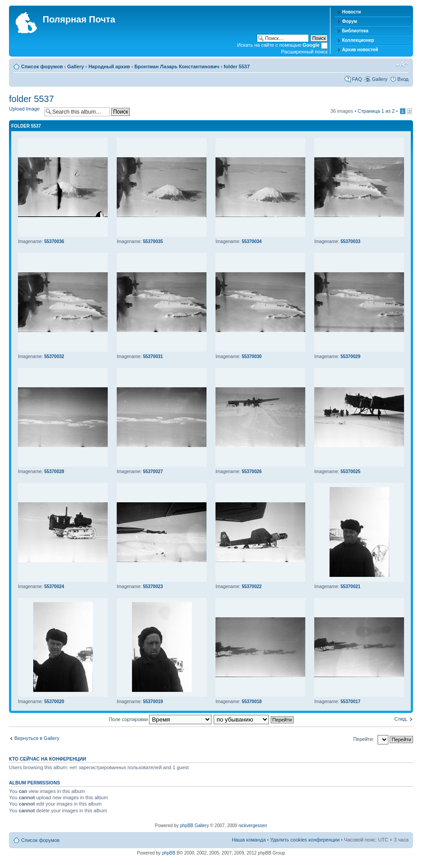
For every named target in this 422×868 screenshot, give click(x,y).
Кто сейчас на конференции (48, 759)
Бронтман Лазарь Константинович (177, 66)
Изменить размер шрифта (402, 65)
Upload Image (24, 109)
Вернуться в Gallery (37, 738)
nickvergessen (253, 826)
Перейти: (364, 739)
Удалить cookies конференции (305, 840)
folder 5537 (237, 66)
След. (401, 719)
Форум (349, 21)
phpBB (169, 853)
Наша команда (248, 840)
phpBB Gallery (194, 826)
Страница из (376, 111)
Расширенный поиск (304, 52)
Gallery (76, 66)
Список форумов (42, 66)
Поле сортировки (160, 719)
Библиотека (355, 31)
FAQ (357, 79)
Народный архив (109, 66)
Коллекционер (358, 40)
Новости (352, 12)
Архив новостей (360, 50)
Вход (403, 79)
